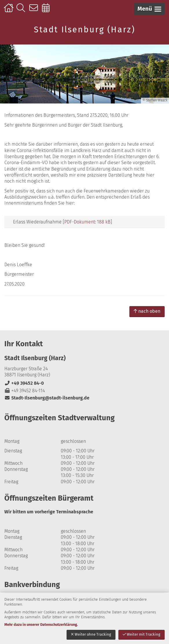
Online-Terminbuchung (48, 11)
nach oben (147, 311)
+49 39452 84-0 (24, 383)
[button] (149, 9)
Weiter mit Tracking (142, 634)
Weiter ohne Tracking (91, 634)
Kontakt (35, 11)
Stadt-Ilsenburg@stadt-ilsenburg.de (47, 398)
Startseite (9, 11)
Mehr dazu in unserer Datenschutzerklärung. (41, 624)
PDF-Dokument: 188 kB (87, 222)
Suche (22, 11)
